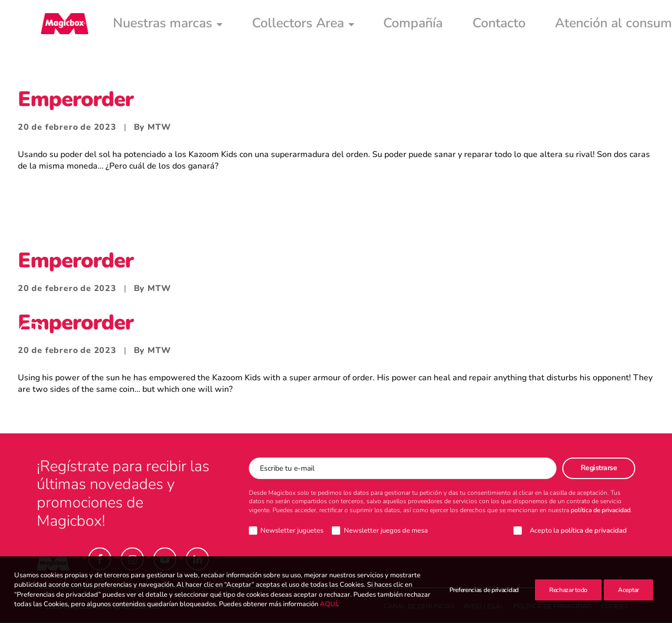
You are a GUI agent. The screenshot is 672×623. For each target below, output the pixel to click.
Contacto (380, 25)
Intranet (611, 25)
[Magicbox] (60, 25)
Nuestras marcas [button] (141, 25)
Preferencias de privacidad (484, 596)
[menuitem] (141, 25)
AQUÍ (328, 617)
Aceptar (628, 596)
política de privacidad (601, 511)
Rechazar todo (568, 596)
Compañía (320, 25)
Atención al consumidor (471, 25)
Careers (559, 25)
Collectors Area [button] (240, 25)
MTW (159, 128)
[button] (100, 559)
